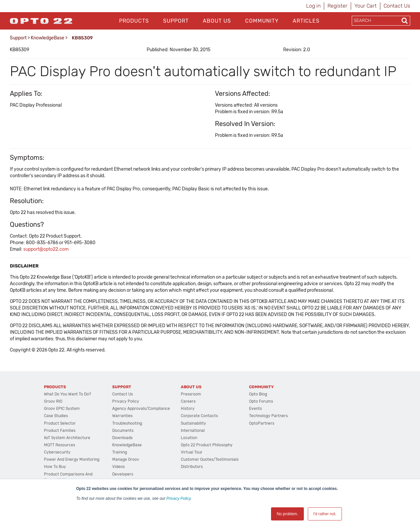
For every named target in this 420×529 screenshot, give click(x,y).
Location (189, 438)
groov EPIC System (62, 409)
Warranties (122, 416)
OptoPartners (262, 423)
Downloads (122, 438)
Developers (123, 474)
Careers (188, 401)
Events (255, 409)
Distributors (192, 467)
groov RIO (53, 401)
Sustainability (193, 423)
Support (176, 21)
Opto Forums (261, 401)
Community (262, 21)
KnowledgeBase (48, 38)
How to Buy (55, 467)
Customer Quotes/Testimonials (210, 459)
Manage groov (126, 459)
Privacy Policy (178, 498)
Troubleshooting (127, 423)
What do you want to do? (67, 394)
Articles (306, 21)
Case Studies (56, 416)
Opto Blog (258, 394)
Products (134, 21)
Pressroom (191, 394)
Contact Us (397, 6)
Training (120, 452)
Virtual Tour (192, 452)
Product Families (60, 431)
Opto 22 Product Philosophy (207, 445)
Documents (123, 431)
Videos (118, 467)
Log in (313, 6)
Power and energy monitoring (72, 459)
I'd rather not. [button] (325, 514)
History (188, 409)
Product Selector (60, 423)
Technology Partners (268, 416)
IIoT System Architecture (67, 438)
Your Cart (366, 6)
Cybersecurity (57, 452)
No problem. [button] (287, 514)
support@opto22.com (46, 249)
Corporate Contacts (199, 416)
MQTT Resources (60, 445)
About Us (217, 21)
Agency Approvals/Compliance (141, 409)
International (193, 431)
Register (337, 6)
